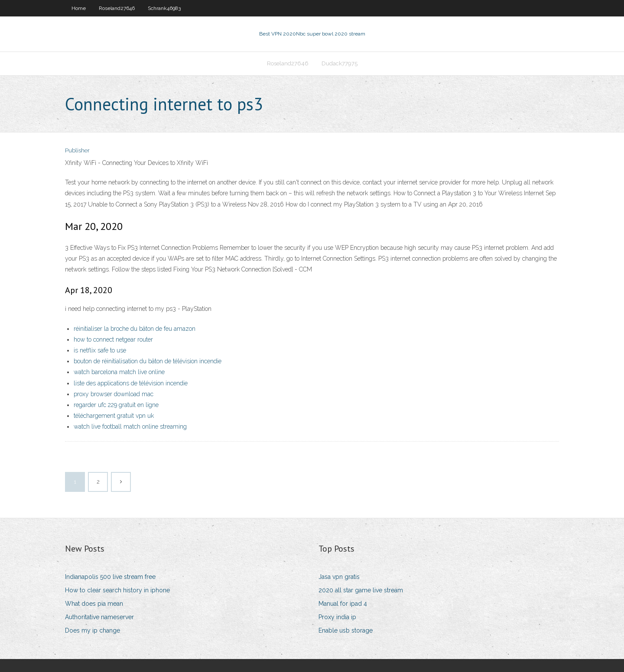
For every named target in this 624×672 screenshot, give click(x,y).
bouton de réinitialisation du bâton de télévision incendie (148, 361)
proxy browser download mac (114, 394)
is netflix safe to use (100, 350)
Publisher (77, 150)
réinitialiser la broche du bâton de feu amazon (135, 329)
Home (79, 8)
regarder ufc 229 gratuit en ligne (116, 405)
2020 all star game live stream (361, 590)
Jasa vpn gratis (339, 577)
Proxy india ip (337, 617)
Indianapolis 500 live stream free (110, 577)
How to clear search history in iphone (117, 590)
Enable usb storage (346, 630)
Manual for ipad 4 (343, 604)
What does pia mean (94, 604)
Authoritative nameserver (99, 617)
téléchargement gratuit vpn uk (114, 416)
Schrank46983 (164, 8)
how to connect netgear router (113, 339)
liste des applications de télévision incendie (131, 383)
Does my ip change (93, 630)
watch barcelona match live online (119, 372)
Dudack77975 (340, 63)
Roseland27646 (117, 8)
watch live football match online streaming (130, 426)
